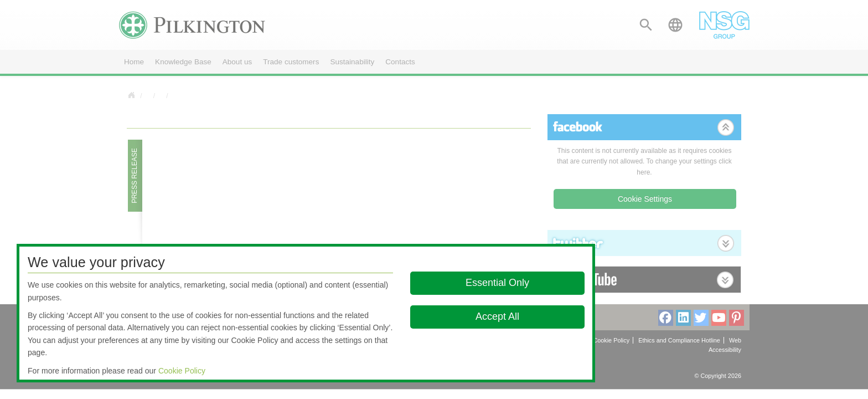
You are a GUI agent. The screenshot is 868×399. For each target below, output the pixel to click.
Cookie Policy (182, 371)
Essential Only (497, 283)
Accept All (497, 316)
